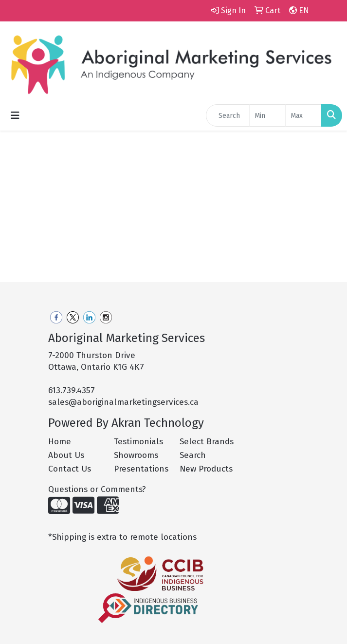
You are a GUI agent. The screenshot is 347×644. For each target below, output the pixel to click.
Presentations (141, 469)
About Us (66, 455)
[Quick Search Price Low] (267, 115)
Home (60, 442)
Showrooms (136, 455)
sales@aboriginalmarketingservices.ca (123, 402)
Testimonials (138, 442)
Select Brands (207, 442)
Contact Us (70, 469)
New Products (206, 469)
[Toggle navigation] (15, 115)
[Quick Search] (228, 115)
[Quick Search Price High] (303, 115)
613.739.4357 (72, 390)
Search (193, 455)
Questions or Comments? (97, 489)
